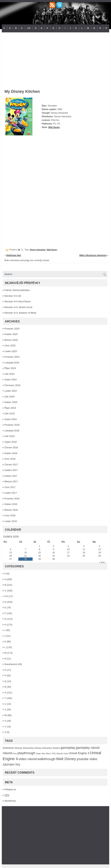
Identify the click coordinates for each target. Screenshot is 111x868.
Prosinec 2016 (12, 499)
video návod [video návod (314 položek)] (28, 759)
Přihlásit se (10, 790)
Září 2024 (10, 374)
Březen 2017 (11, 481)
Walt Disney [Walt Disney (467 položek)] (66, 759)
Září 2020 (10, 397)
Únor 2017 (10, 487)
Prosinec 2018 (12, 425)
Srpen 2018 (11, 442)
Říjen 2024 (10, 368)
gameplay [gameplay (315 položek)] (68, 748)
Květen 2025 (11, 334)
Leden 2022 (11, 391)
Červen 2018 (11, 447)
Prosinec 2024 (12, 357)
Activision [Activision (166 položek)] (8, 748)
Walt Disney (54, 127)
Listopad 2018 (12, 431)
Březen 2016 (11, 510)
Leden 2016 (11, 521)
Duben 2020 (11, 402)
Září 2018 (10, 436)
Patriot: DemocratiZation (17, 290)
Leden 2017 (11, 493)
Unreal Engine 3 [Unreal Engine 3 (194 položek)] (79, 753)
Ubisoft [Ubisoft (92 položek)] (59, 753)
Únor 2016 (10, 515)
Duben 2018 (11, 453)
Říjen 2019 (10, 408)
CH (29, 28)
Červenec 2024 (12, 385)
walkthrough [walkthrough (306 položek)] (46, 759)
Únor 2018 (10, 459)
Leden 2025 (11, 351)
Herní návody (55, 17)
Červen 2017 (11, 465)
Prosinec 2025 (12, 329)
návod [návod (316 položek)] (7, 753)
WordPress (10, 801)
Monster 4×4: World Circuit (18, 307)
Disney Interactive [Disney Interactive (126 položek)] (24, 748)
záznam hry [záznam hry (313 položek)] (11, 764)
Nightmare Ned (14, 255)
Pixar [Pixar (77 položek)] (15, 753)
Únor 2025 (10, 346)
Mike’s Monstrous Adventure (93, 255)
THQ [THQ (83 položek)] (53, 753)
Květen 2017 (11, 470)
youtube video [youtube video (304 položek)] (87, 759)
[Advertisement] (55, 59)
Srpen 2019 (11, 419)
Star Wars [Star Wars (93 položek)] (46, 753)
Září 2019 (10, 414)
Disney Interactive (38, 250)
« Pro (102, 562)
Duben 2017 (11, 476)
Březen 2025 (11, 340)
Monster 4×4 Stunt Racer (18, 301)
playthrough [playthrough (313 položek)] (26, 753)
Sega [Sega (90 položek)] (38, 753)
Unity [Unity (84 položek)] (66, 753)
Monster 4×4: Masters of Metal (20, 313)
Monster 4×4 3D (13, 296)
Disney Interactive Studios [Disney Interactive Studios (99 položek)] (47, 748)
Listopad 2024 (12, 363)
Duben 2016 (11, 504)
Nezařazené (11, 664)
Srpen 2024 (11, 380)
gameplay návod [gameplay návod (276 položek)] (88, 748)
